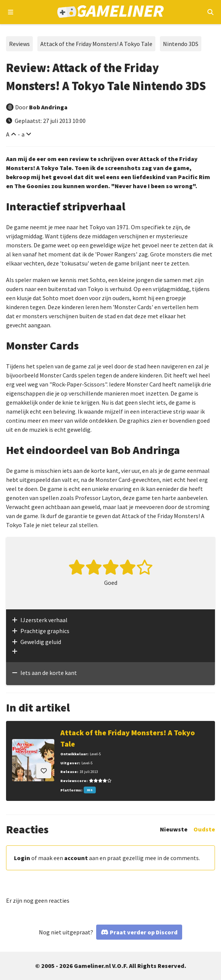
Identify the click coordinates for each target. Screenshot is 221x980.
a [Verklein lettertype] (23, 134)
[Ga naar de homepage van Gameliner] (111, 12)
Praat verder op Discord (144, 932)
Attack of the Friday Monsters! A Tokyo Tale (96, 44)
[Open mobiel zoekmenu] (210, 12)
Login (22, 858)
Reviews (19, 44)
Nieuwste (174, 829)
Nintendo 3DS (181, 44)
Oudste (204, 829)
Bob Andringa (48, 107)
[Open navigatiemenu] (11, 12)
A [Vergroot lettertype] (8, 134)
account (76, 858)
